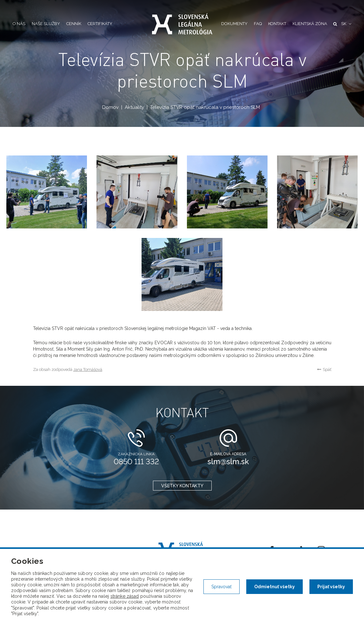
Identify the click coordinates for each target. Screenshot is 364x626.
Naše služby (46, 24)
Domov (110, 107)
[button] (346, 24)
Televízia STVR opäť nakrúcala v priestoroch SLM (205, 107)
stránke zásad (125, 596)
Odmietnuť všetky (275, 587)
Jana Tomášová (88, 369)
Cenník (74, 24)
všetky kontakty (182, 486)
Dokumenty (234, 24)
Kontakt (277, 24)
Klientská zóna (310, 24)
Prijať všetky (331, 587)
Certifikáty (100, 24)
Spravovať (222, 587)
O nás (19, 24)
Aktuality (134, 107)
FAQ (258, 24)
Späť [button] (324, 369)
